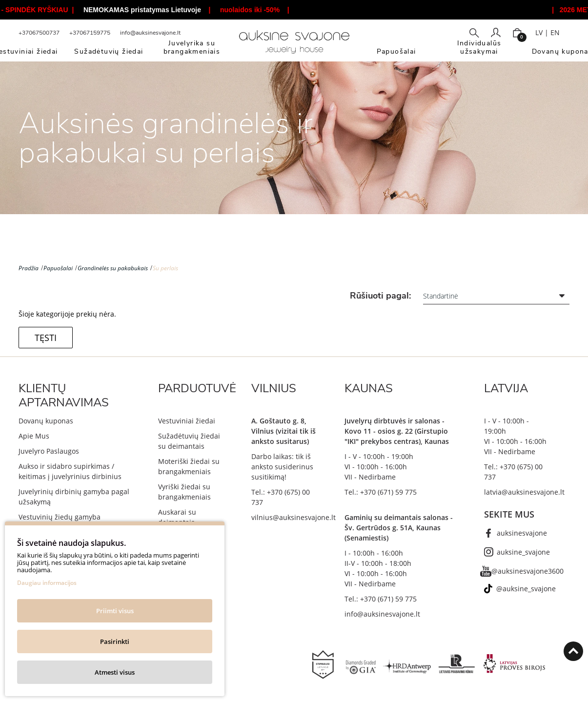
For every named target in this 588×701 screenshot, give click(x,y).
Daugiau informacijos (47, 583)
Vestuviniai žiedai (187, 421)
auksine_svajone (523, 552)
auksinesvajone (522, 533)
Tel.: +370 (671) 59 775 (381, 492)
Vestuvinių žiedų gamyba (60, 517)
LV (539, 32)
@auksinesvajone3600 (527, 571)
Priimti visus (115, 611)
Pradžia (29, 268)
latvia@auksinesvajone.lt (524, 492)
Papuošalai (58, 268)
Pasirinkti (115, 641)
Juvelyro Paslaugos (49, 451)
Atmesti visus (115, 672)
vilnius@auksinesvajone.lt (294, 517)
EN (555, 32)
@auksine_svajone (526, 589)
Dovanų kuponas (46, 421)
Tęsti (46, 338)
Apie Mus (34, 436)
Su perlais (165, 268)
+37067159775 (90, 33)
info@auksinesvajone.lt (150, 33)
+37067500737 (39, 33)
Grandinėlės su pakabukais (113, 268)
